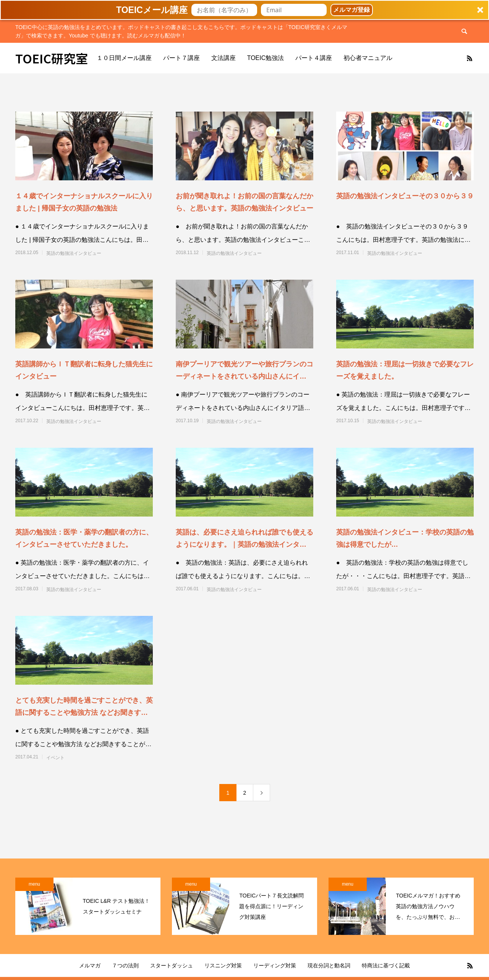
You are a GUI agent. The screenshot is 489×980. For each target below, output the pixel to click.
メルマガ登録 (351, 10)
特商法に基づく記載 (386, 965)
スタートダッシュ (172, 965)
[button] (244, 10)
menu (34, 884)
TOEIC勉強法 (266, 58)
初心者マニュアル (368, 58)
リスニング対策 (223, 965)
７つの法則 (125, 965)
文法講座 (223, 58)
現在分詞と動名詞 (329, 965)
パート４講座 (314, 58)
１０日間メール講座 (124, 58)
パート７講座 (181, 58)
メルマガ (90, 965)
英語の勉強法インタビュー (74, 253)
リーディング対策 (275, 965)
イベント (55, 758)
